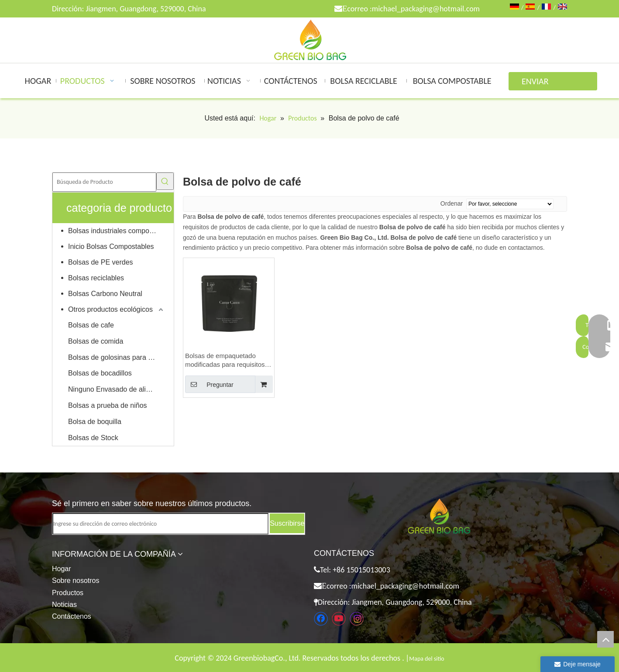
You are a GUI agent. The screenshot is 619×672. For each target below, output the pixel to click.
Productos (68, 593)
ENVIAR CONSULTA (540, 83)
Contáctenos (72, 616)
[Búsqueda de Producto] (104, 182)
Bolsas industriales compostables (117, 231)
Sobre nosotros (76, 581)
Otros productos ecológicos (110, 309)
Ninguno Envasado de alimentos (117, 389)
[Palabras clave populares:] (165, 181)
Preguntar (209, 384)
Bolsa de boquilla (95, 422)
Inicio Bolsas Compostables (111, 246)
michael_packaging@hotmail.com (426, 9)
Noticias (64, 605)
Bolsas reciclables (96, 278)
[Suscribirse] (287, 523)
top (605, 639)
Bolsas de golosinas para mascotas (117, 357)
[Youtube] (339, 619)
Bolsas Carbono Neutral (105, 294)
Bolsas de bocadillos (100, 373)
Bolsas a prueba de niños (108, 405)
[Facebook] (321, 619)
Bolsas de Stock (93, 438)
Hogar (62, 569)
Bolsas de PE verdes (101, 262)
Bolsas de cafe (91, 325)
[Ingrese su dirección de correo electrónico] (160, 524)
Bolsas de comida (96, 341)
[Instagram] (357, 619)
